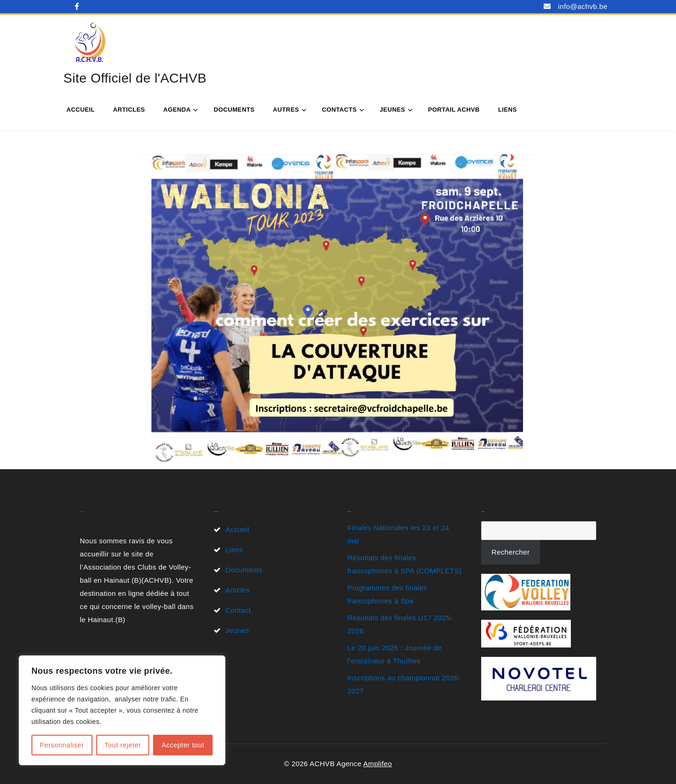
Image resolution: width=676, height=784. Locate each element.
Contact (238, 610)
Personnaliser (62, 745)
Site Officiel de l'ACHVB (135, 78)
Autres (286, 110)
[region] (122, 710)
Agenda (177, 110)
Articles (129, 110)
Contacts (339, 110)
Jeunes (392, 110)
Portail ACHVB (454, 110)
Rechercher (511, 552)
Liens (507, 110)
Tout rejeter (123, 745)
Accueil (80, 110)
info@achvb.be (583, 6)
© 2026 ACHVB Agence (324, 764)
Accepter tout (183, 745)
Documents (234, 110)
